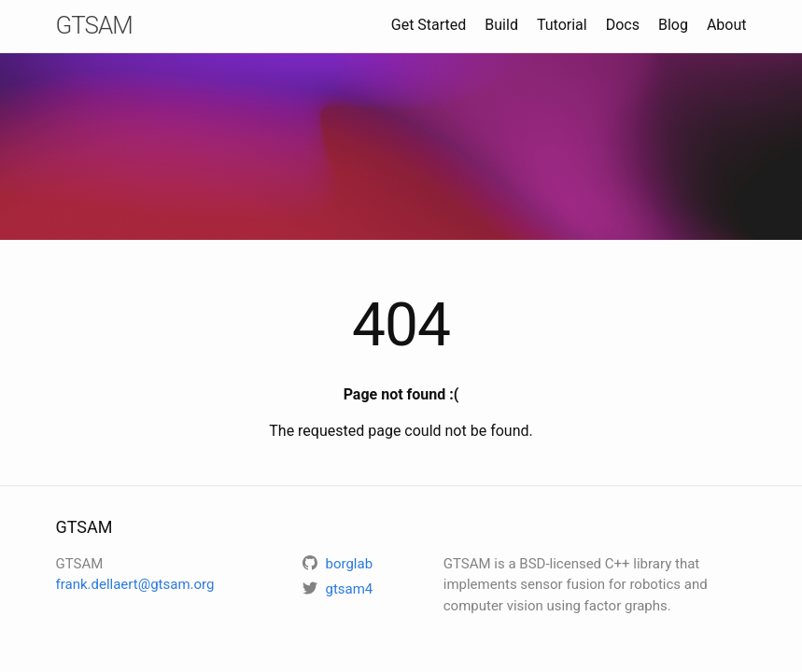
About (727, 25)
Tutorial (562, 25)
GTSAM (94, 25)
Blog (673, 25)
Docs (623, 25)
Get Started (429, 25)
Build (501, 25)
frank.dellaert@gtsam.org (135, 584)
